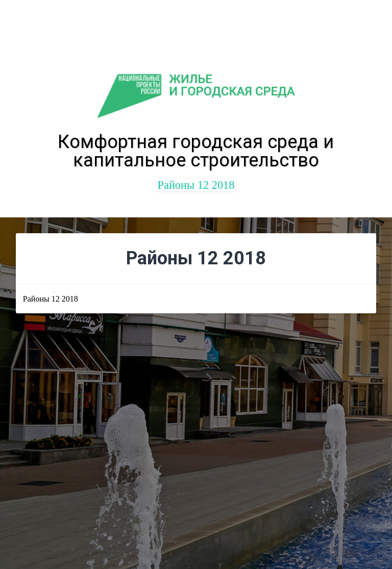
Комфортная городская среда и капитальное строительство (196, 151)
